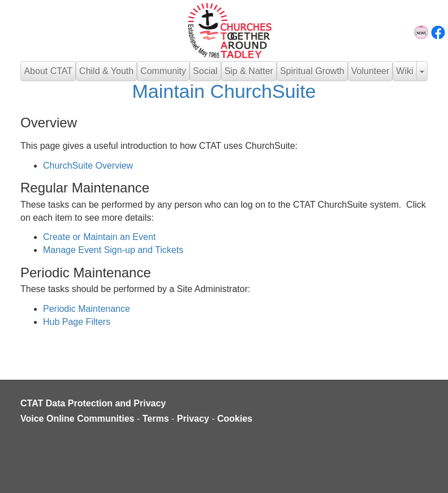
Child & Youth (106, 71)
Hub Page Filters (77, 322)
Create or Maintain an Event (99, 237)
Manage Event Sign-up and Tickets (113, 250)
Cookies (235, 419)
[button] (422, 71)
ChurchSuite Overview (88, 166)
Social (205, 71)
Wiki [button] (404, 71)
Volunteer (371, 71)
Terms (156, 419)
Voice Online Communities (77, 419)
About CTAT (48, 71)
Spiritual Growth (312, 71)
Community (163, 71)
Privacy (193, 419)
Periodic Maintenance (87, 309)
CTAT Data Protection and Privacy (93, 403)
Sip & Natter (249, 71)
